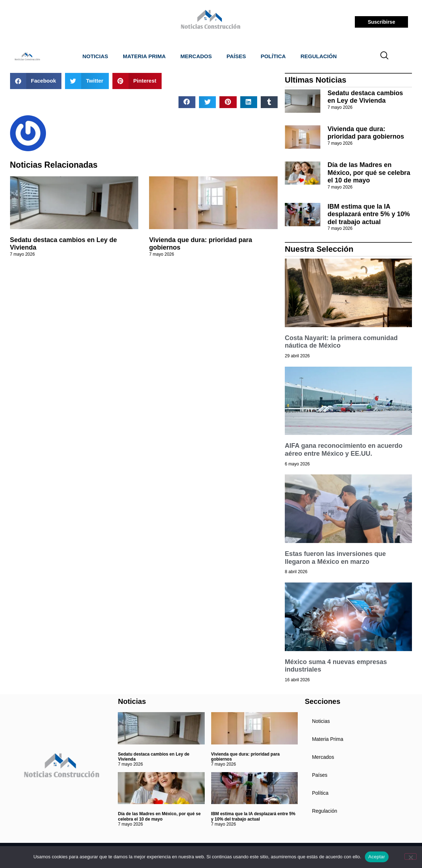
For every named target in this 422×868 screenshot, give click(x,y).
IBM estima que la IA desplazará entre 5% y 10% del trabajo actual (369, 214)
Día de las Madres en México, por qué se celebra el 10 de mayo (369, 173)
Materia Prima (144, 56)
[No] (411, 857)
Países (236, 56)
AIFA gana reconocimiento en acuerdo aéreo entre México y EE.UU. (344, 450)
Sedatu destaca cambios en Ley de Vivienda (365, 97)
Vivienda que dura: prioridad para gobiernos (366, 133)
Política (273, 56)
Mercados (196, 56)
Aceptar (377, 857)
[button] (36, 81)
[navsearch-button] (384, 56)
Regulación (319, 56)
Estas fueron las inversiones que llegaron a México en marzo (335, 558)
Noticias (95, 56)
